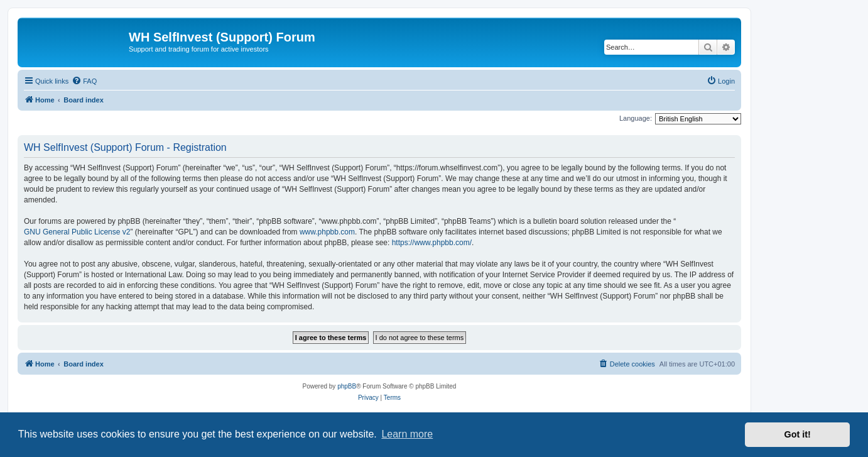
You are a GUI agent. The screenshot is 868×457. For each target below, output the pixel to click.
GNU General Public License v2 (77, 232)
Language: (636, 118)
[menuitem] (84, 81)
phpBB (347, 386)
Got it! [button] (798, 434)
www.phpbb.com (327, 232)
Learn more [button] (407, 434)
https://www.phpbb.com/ (432, 243)
